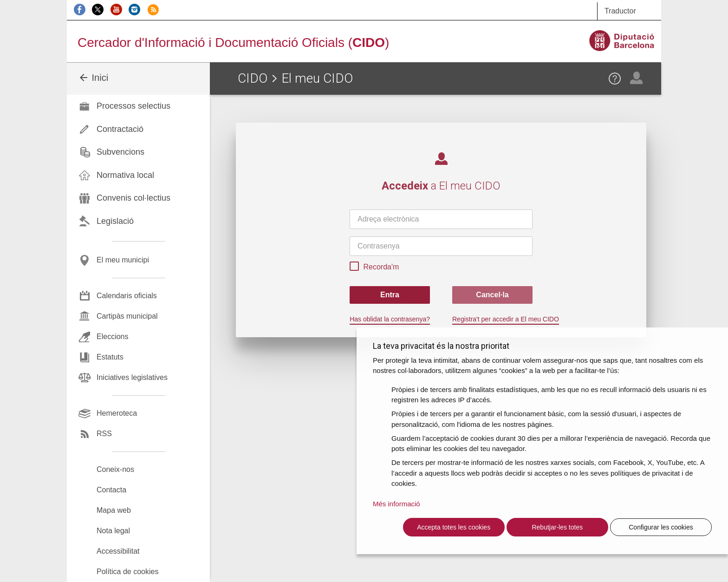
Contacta (111, 490)
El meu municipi (123, 260)
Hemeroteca (117, 413)
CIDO (253, 78)
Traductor (620, 11)
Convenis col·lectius (133, 198)
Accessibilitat (118, 551)
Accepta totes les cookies (454, 527)
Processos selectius (133, 106)
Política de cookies (127, 572)
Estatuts (110, 357)
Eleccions (112, 337)
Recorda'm (374, 268)
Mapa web (114, 510)
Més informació (396, 504)
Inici (93, 78)
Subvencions (120, 152)
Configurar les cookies (661, 527)
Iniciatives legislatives (132, 377)
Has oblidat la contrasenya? (390, 319)
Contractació (120, 129)
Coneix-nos (115, 469)
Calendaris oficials (127, 296)
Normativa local (125, 175)
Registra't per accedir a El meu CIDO (506, 319)
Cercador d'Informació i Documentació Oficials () (233, 43)
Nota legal (113, 531)
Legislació (115, 221)
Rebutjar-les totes (557, 527)
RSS (104, 434)
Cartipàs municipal (127, 316)
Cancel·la (492, 295)
